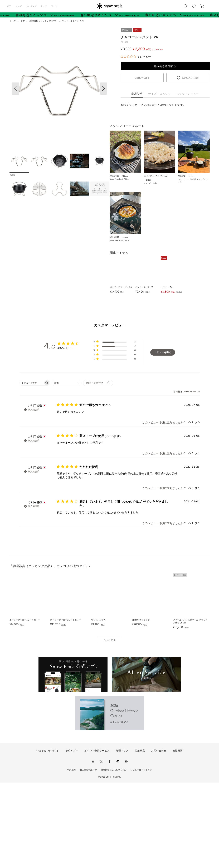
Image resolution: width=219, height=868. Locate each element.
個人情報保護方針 (88, 855)
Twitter (101, 847)
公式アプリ (72, 836)
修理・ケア (122, 836)
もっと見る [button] (110, 725)
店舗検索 (140, 836)
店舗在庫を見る (142, 78)
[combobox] (67, 468)
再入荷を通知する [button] (165, 66)
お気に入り (194, 8)
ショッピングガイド (48, 836)
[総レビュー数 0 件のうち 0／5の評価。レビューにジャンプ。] (136, 57)
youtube (126, 847)
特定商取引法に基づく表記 (114, 855)
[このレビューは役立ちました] (189, 508)
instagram (93, 847)
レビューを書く (163, 438)
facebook (110, 847)
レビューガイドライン (141, 855)
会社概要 (178, 836)
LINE (118, 847)
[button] (103, 89)
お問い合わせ (159, 836)
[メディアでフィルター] (98, 468)
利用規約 (71, 855)
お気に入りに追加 (191, 78)
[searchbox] (32, 468)
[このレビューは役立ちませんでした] (196, 508)
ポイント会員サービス (97, 836)
